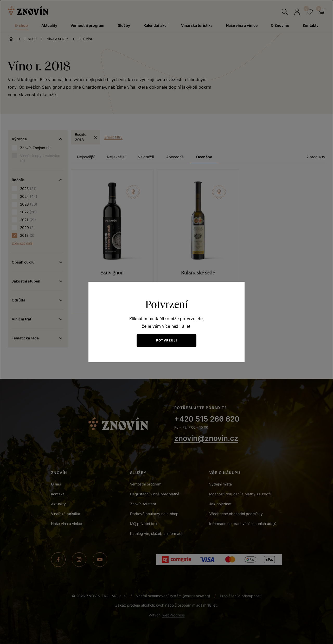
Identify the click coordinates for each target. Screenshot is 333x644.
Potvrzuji (166, 340)
